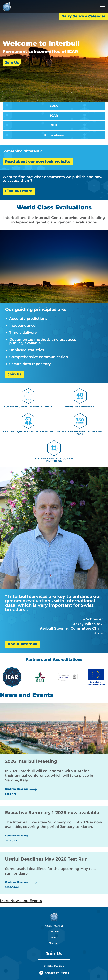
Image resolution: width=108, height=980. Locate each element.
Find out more (19, 191)
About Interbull (23, 644)
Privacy (54, 932)
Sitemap (54, 943)
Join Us (12, 63)
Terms (54, 938)
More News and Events (21, 901)
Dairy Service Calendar (83, 16)
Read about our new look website (38, 162)
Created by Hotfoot (54, 973)
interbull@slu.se (54, 966)
